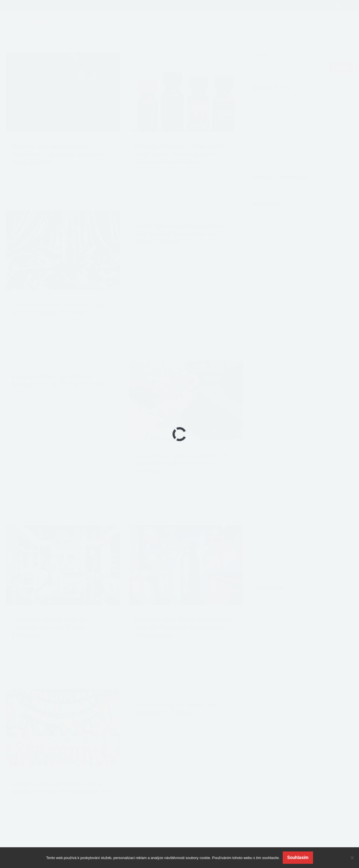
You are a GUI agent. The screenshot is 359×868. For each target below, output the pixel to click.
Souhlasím (298, 857)
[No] (352, 858)
